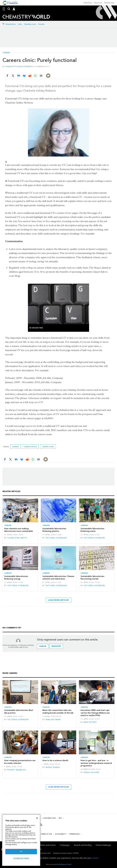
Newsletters (11, 24)
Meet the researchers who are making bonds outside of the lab (58, 711)
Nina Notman (53, 720)
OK (21, 851)
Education (98, 3)
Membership (109, 3)
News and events (48, 845)
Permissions (74, 834)
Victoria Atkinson (56, 538)
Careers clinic (48, 447)
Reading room (30, 24)
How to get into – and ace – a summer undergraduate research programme (96, 763)
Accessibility (61, 834)
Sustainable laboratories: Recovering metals (93, 577)
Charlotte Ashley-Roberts (19, 67)
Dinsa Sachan (92, 772)
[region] (21, 840)
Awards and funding (83, 845)
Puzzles (41, 24)
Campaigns (65, 845)
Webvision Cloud (65, 864)
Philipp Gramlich (17, 770)
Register (56, 646)
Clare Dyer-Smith (17, 538)
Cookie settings (21, 858)
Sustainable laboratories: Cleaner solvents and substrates (58, 577)
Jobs (20, 24)
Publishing (88, 3)
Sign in (43, 646)
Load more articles (59, 600)
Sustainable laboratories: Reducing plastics (54, 530)
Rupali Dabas (53, 767)
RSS (60, 818)
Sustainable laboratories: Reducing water (93, 530)
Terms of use (46, 834)
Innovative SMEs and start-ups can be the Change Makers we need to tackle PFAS (95, 713)
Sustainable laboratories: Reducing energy (16, 577)
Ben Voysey (90, 722)
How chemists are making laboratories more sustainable (19, 530)
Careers (6, 53)
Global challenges (103, 845)
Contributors (49, 818)
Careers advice (30, 447)
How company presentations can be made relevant (20, 762)
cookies (95, 858)
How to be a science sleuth (55, 760)
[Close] (37, 818)
